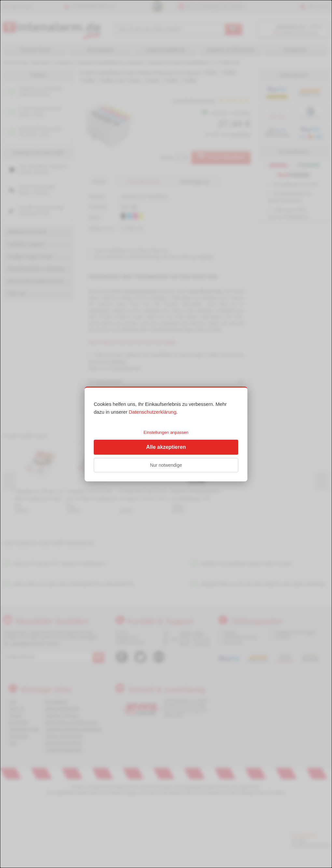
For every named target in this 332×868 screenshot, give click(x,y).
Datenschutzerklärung (153, 412)
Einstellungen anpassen (166, 432)
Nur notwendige (166, 465)
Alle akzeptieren (166, 447)
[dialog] (166, 434)
